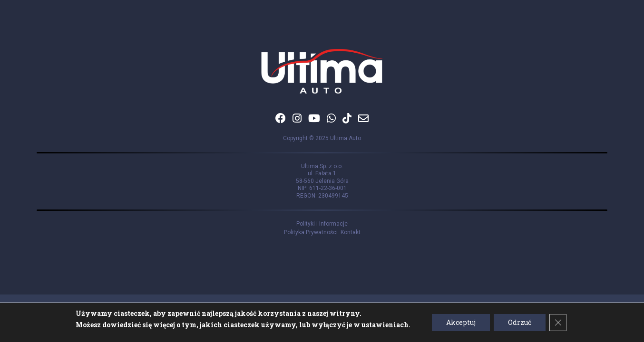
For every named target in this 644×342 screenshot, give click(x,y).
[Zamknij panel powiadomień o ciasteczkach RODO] (558, 323)
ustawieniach (385, 325)
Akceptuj (461, 322)
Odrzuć (520, 322)
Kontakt (351, 232)
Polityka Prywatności (312, 232)
